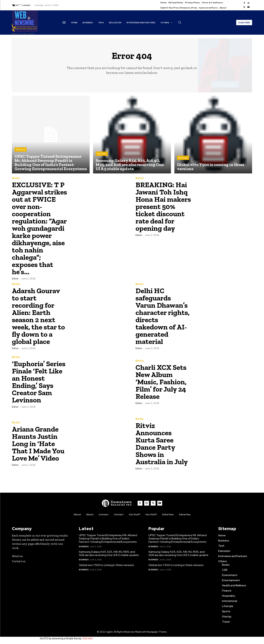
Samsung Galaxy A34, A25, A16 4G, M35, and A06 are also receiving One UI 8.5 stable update (109, 553)
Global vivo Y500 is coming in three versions (106, 565)
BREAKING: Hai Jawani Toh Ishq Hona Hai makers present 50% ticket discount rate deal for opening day (163, 206)
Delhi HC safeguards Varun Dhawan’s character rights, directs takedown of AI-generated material (163, 316)
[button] (180, 22)
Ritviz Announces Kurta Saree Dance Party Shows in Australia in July (162, 444)
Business (21, 150)
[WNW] (117, 503)
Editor (15, 279)
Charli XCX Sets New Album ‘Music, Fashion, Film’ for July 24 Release (161, 382)
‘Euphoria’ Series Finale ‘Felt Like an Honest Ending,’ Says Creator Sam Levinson (39, 382)
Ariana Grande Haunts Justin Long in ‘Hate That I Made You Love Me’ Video (38, 444)
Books (16, 178)
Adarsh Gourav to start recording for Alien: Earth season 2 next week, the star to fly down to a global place (38, 316)
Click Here (88, 638)
